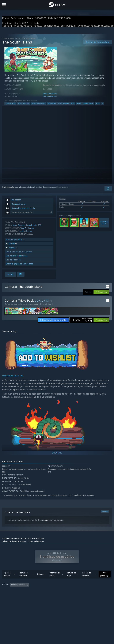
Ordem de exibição (87, 580)
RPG (18, 40)
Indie (35, 227)
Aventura (21, 227)
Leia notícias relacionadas (17, 258)
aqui (46, 522)
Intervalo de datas (55, 580)
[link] (81, 322)
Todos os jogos (8, 40)
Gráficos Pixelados (38, 105)
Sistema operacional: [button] (48, 595)
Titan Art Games (50, 95)
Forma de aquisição (23, 580)
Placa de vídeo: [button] (84, 595)
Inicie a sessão (8, 189)
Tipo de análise (7, 580)
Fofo (73, 105)
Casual (29, 227)
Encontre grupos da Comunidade (19, 266)
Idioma (40, 580)
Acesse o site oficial (15, 241)
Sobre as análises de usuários (14, 543)
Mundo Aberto (88, 105)
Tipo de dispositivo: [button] (11, 598)
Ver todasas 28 (104, 224)
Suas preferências (36, 543)
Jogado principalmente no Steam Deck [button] (18, 595)
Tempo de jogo (71, 580)
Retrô (79, 105)
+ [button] (102, 105)
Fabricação (52, 105)
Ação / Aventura (24, 105)
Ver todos (105, 513)
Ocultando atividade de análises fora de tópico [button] (52, 591)
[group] (57, 594)
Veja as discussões (14, 262)
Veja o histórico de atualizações (19, 254)
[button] (101, 294)
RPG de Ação (10, 105)
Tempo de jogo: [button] (82, 591)
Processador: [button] (67, 595)
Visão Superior (63, 105)
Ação (98, 105)
